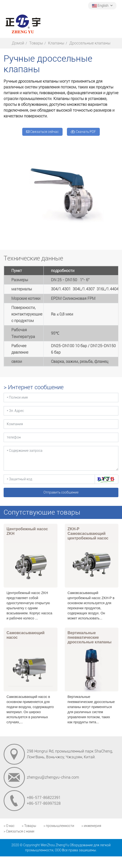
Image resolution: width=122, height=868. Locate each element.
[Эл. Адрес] (61, 411)
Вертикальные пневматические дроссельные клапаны (90, 637)
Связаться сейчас (42, 132)
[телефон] (61, 437)
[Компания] (61, 424)
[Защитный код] (49, 479)
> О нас (9, 826)
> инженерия (91, 826)
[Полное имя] (61, 398)
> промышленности (59, 826)
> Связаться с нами (19, 831)
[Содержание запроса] (61, 458)
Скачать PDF (83, 132)
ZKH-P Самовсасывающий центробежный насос (88, 534)
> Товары (29, 826)
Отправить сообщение (61, 492)
